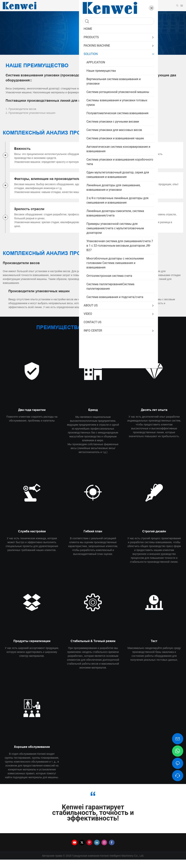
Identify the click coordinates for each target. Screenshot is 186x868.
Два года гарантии (32, 418)
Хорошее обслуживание (32, 755)
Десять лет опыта (154, 418)
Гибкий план (93, 540)
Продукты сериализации (32, 649)
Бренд (93, 418)
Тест (154, 649)
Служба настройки (32, 540)
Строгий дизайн (154, 540)
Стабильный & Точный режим (93, 649)
